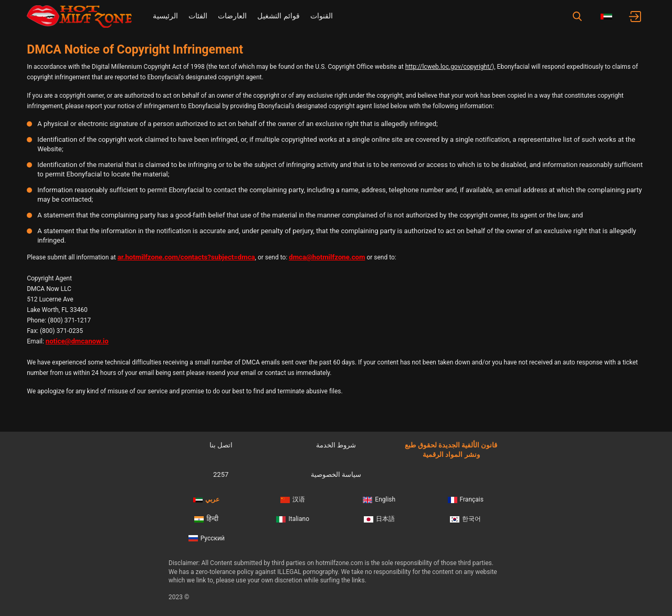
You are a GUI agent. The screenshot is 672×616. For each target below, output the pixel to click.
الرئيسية (165, 16)
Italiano (293, 519)
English (379, 499)
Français (466, 499)
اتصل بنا (221, 445)
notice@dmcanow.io (77, 341)
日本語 (379, 519)
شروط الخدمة (336, 445)
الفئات (198, 16)
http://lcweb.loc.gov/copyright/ (449, 67)
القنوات (322, 16)
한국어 (465, 519)
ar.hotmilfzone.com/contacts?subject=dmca (186, 257)
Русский (207, 538)
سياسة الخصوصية (336, 474)
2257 (221, 474)
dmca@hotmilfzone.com (327, 257)
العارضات (232, 16)
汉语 (293, 499)
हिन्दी (206, 519)
